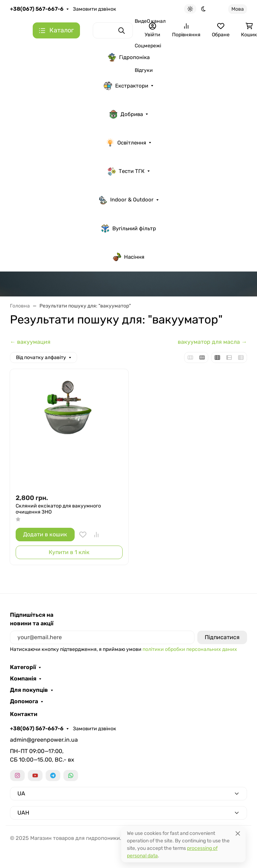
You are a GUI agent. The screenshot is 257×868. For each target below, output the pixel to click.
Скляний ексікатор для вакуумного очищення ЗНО (58, 509)
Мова (238, 9)
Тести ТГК (126, 171)
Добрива (126, 114)
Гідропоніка (129, 57)
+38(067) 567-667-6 (37, 9)
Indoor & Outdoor (126, 200)
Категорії (23, 667)
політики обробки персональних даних (190, 649)
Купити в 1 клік (69, 552)
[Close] (238, 833)
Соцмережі (148, 46)
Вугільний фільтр (128, 228)
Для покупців (29, 690)
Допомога (24, 701)
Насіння (128, 257)
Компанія (23, 679)
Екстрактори (126, 86)
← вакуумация (30, 342)
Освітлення (126, 143)
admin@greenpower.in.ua (44, 740)
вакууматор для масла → (212, 342)
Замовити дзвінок (95, 9)
